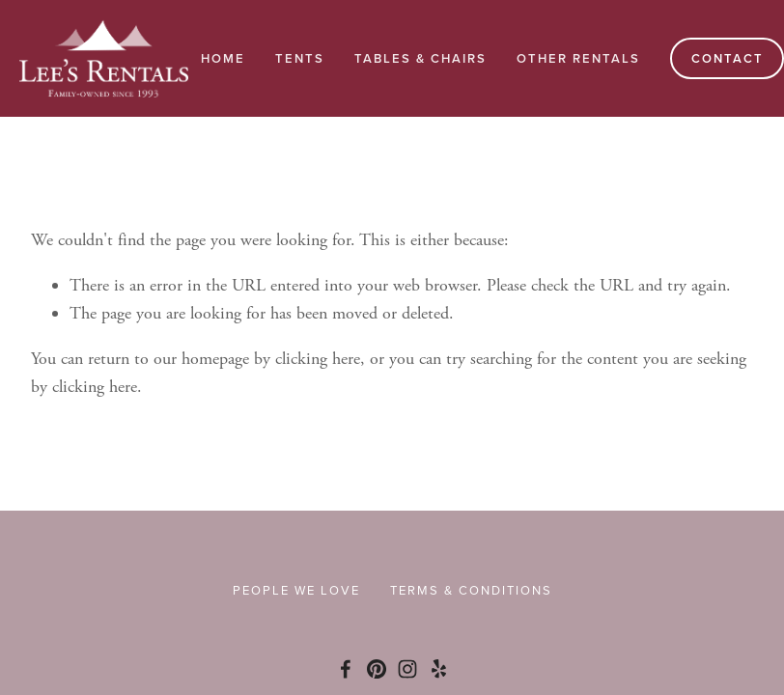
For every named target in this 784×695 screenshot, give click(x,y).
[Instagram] (407, 669)
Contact (728, 58)
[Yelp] (438, 669)
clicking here (318, 359)
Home (223, 58)
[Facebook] (346, 669)
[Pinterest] (377, 669)
